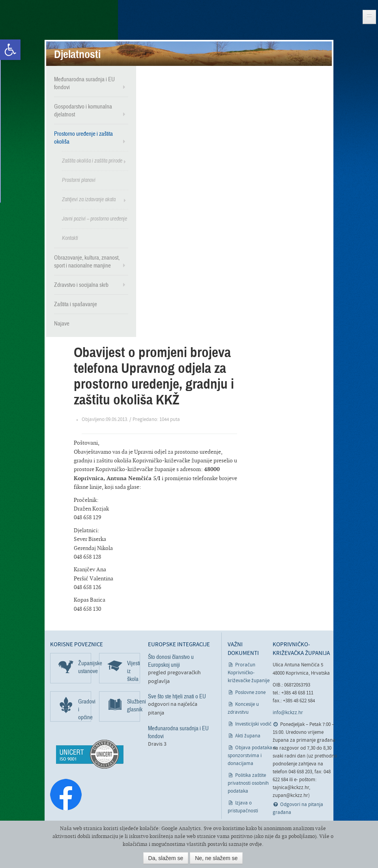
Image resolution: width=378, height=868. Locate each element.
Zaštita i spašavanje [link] (76, 304)
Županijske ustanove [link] (85, 667)
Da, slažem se (166, 858)
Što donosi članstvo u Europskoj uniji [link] (171, 661)
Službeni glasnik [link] (134, 705)
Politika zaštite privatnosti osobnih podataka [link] (248, 783)
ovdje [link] (256, 844)
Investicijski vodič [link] (253, 724)
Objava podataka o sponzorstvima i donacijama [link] (252, 756)
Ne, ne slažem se (216, 858)
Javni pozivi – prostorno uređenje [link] (94, 219)
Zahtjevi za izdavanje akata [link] (89, 199)
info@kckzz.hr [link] (288, 713)
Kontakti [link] (70, 238)
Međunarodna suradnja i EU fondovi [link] (84, 83)
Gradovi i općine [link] (85, 709)
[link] (10, 50)
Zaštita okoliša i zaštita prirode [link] (92, 161)
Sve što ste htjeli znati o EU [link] (177, 696)
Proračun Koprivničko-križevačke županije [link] (249, 673)
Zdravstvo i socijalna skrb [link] (81, 285)
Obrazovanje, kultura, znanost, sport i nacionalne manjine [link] (87, 262)
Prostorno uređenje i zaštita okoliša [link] (83, 138)
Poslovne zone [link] (250, 693)
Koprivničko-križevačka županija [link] (42, 24)
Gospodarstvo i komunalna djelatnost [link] (83, 110)
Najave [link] (62, 324)
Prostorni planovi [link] (79, 180)
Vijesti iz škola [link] (134, 671)
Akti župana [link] (248, 736)
